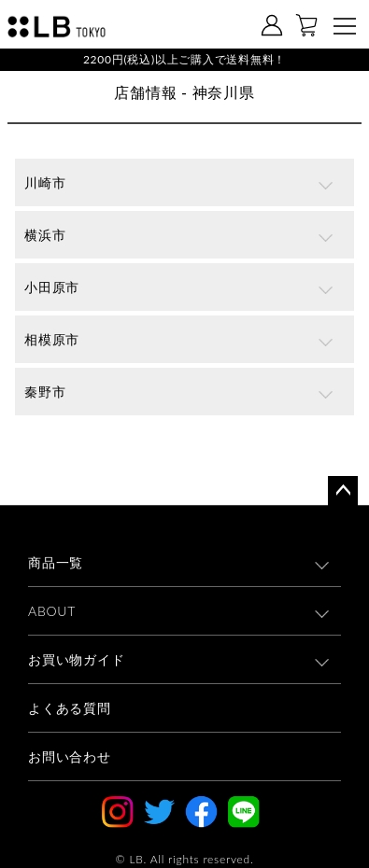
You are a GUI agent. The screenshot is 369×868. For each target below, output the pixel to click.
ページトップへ (343, 491)
